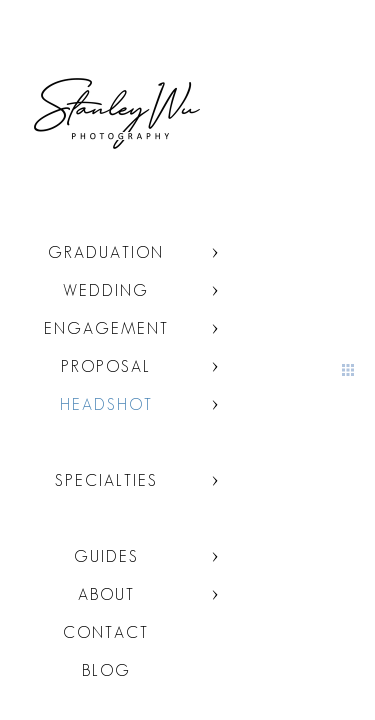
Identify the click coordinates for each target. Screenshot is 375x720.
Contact (106, 632)
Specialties (106, 480)
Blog (106, 670)
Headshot (106, 404)
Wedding (106, 290)
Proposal (106, 366)
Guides (106, 556)
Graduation (106, 252)
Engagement (106, 328)
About (106, 594)
